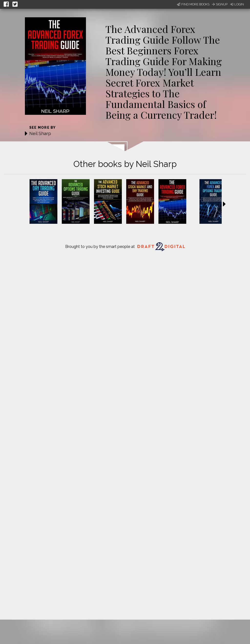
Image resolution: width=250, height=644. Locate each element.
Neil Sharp (40, 133)
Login (237, 4)
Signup (220, 4)
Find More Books (193, 4)
